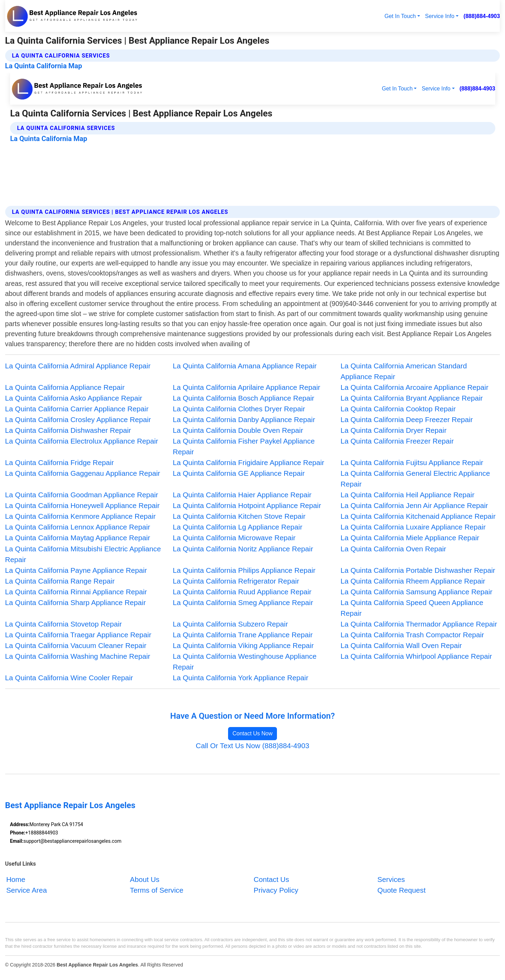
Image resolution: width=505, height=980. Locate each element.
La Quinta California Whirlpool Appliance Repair (416, 656)
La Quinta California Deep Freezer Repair (407, 419)
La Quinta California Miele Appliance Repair (410, 538)
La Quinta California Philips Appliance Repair (244, 570)
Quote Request (402, 890)
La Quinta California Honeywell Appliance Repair (82, 505)
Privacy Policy (276, 890)
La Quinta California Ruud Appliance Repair (242, 592)
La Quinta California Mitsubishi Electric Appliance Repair (83, 554)
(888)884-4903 (482, 16)
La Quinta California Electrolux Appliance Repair (82, 441)
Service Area (27, 890)
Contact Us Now (253, 733)
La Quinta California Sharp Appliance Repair (76, 602)
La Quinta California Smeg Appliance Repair (243, 602)
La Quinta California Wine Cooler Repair (69, 678)
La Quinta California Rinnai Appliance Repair (76, 592)
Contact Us (271, 880)
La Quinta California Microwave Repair (234, 538)
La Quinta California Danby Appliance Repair (244, 419)
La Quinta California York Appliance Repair (241, 678)
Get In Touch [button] (400, 16)
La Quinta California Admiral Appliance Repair (78, 366)
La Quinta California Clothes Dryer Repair (239, 409)
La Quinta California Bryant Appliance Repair (412, 398)
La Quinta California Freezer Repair (397, 441)
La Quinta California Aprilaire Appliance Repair (247, 387)
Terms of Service (157, 890)
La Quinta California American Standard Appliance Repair (404, 371)
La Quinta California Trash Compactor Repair (412, 635)
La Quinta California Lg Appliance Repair (238, 527)
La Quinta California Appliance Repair (65, 387)
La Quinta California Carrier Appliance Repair (77, 409)
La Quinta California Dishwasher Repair (68, 430)
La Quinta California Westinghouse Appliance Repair (245, 662)
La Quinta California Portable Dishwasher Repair (418, 570)
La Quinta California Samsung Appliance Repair (416, 592)
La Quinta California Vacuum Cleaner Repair (76, 645)
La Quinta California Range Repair (60, 581)
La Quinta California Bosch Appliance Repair (244, 398)
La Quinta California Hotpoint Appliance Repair (247, 505)
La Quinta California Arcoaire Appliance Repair (414, 387)
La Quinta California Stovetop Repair (64, 624)
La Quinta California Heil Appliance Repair (407, 495)
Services (391, 880)
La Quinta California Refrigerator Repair (236, 581)
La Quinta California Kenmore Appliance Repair (81, 516)
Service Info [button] (440, 16)
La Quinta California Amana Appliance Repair (245, 366)
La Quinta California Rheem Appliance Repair (413, 581)
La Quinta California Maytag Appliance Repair (78, 538)
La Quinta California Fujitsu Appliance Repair (412, 462)
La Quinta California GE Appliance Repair (239, 473)
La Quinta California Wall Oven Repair (401, 645)
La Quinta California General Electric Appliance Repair (415, 479)
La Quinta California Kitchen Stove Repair (239, 516)
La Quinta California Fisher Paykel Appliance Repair (244, 446)
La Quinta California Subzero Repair (230, 624)
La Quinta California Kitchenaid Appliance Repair (418, 516)
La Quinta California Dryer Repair (393, 430)
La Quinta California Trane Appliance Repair (243, 635)
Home (16, 880)
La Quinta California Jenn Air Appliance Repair (414, 505)
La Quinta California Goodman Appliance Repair (82, 495)
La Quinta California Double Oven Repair (238, 430)
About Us (145, 880)
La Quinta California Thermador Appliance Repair (419, 624)
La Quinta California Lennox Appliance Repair (78, 527)
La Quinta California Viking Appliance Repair (243, 645)
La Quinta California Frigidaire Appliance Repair (249, 462)
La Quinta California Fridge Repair (60, 462)
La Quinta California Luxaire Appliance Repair (413, 527)
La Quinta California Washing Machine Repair (78, 656)
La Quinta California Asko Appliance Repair (74, 398)
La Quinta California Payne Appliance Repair (76, 570)
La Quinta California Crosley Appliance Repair (78, 419)
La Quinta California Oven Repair (393, 549)
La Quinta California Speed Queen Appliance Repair (412, 608)
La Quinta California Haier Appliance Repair (242, 495)
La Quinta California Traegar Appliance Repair (78, 635)
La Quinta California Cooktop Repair (398, 409)
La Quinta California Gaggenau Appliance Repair (83, 473)
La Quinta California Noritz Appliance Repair (243, 549)
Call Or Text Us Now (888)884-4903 (252, 746)
